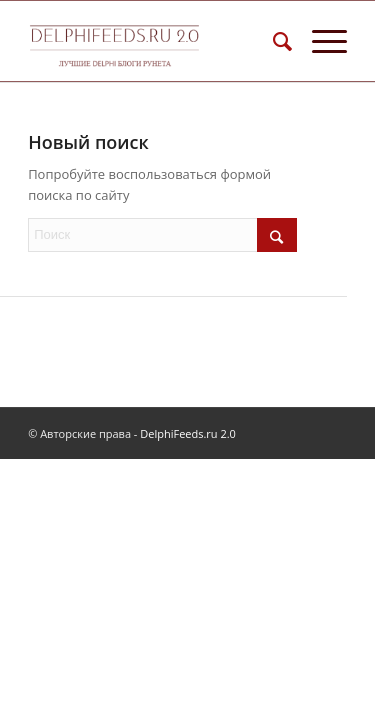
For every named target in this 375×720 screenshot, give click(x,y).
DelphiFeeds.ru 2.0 (188, 433)
